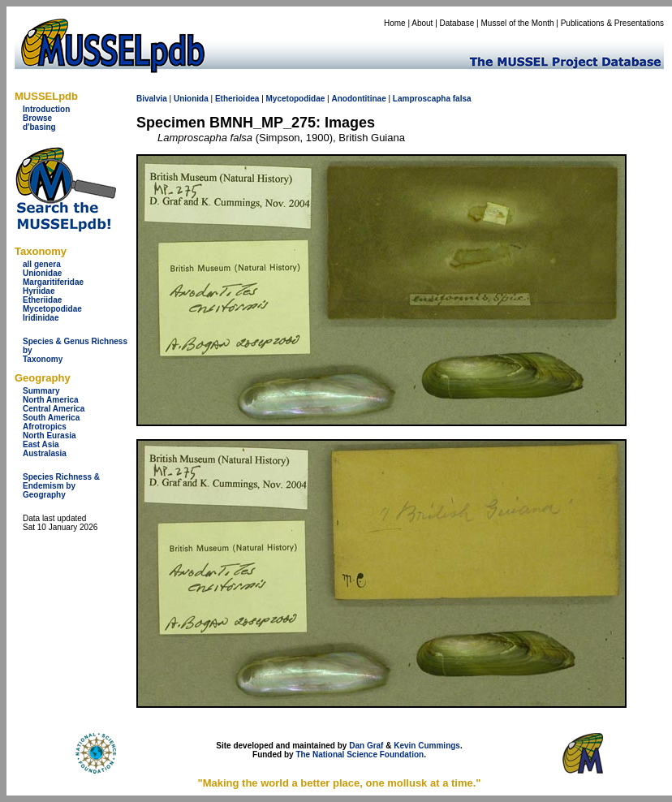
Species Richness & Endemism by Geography (61, 486)
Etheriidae (42, 300)
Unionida (191, 99)
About (422, 23)
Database (457, 23)
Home (395, 23)
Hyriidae (39, 291)
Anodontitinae (358, 99)
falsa (462, 99)
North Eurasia (50, 435)
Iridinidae (41, 318)
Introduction (46, 109)
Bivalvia (152, 99)
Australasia (45, 453)
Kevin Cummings (427, 746)
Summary (41, 391)
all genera (42, 264)
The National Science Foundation (360, 755)
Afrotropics (45, 427)
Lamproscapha (422, 99)
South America (51, 418)
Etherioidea (237, 99)
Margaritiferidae (53, 282)
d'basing (39, 127)
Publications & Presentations (612, 23)
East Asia (41, 444)
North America (51, 400)
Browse (37, 118)
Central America (54, 409)
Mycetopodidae (52, 309)
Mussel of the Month (518, 23)
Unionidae (42, 273)
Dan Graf (366, 746)
